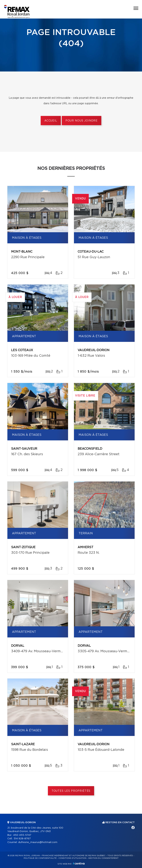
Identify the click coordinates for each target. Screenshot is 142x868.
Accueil (51, 121)
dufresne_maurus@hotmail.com (38, 842)
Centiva (79, 863)
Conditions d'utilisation (72, 858)
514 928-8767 (22, 839)
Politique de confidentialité (40, 858)
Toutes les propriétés (71, 791)
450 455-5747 (22, 835)
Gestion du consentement (103, 858)
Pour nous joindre (82, 121)
